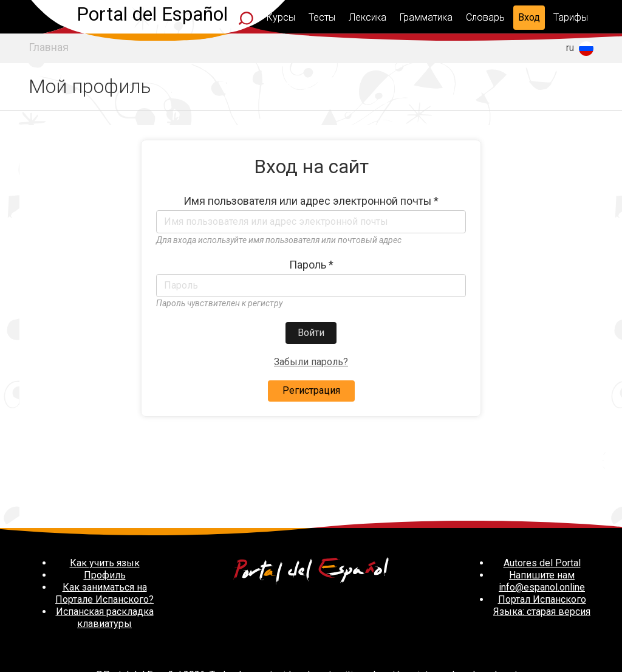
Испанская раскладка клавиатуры (105, 618)
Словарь (485, 17)
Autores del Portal (542, 563)
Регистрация (311, 390)
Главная (49, 47)
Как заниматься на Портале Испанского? (104, 593)
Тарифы (571, 17)
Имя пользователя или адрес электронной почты (311, 201)
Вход (529, 17)
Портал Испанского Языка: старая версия (542, 605)
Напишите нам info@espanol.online (542, 581)
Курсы (281, 17)
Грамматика (426, 17)
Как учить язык (105, 563)
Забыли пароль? (311, 362)
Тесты (322, 17)
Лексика (367, 17)
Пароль (311, 265)
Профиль (105, 575)
